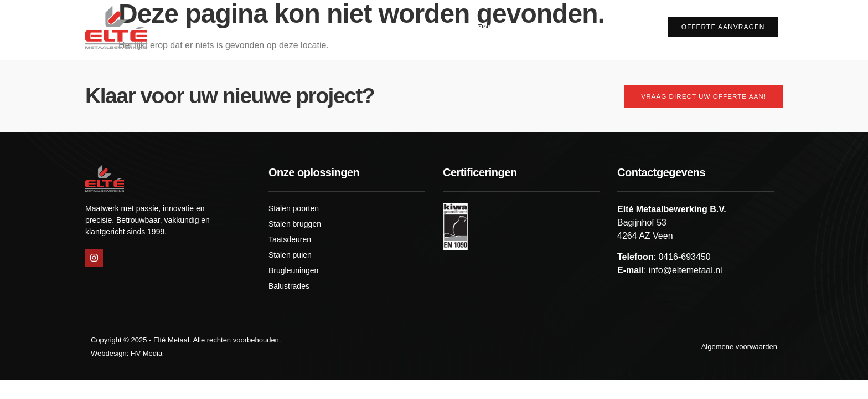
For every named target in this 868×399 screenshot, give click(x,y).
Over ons (413, 27)
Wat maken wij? (492, 27)
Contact (628, 27)
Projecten (572, 27)
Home (362, 27)
